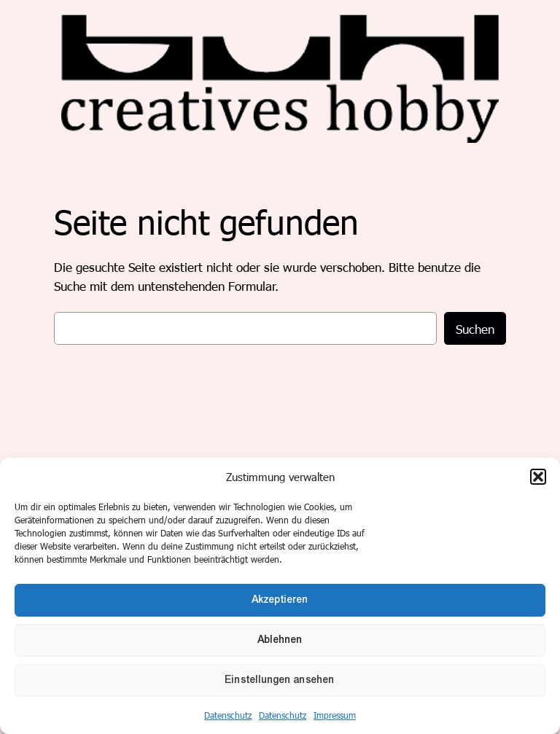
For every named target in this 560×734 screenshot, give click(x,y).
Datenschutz (228, 715)
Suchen (475, 329)
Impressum (335, 715)
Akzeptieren (280, 600)
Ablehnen (280, 640)
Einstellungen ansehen (280, 680)
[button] (538, 477)
